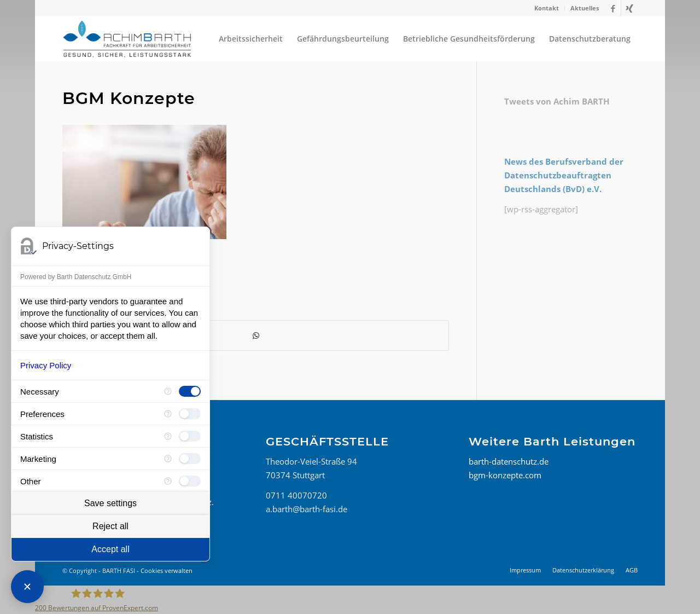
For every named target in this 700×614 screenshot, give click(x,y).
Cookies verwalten (167, 570)
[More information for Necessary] (168, 391)
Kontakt (547, 8)
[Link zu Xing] (629, 8)
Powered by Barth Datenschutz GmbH (76, 277)
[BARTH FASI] (127, 39)
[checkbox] (190, 391)
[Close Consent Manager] (27, 587)
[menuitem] (547, 8)
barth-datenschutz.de (509, 461)
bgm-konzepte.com (505, 475)
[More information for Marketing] (168, 459)
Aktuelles (585, 8)
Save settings (110, 503)
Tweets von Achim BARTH (557, 101)
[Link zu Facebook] (613, 8)
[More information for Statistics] (168, 436)
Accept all (110, 549)
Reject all (110, 526)
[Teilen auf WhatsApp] (256, 336)
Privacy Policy (46, 365)
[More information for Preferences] (168, 414)
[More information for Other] (168, 481)
